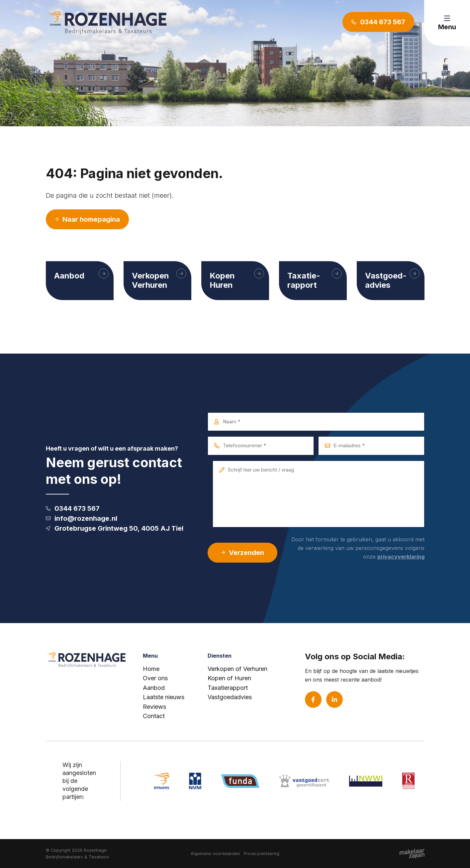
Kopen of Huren (229, 678)
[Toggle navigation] (447, 23)
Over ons (155, 678)
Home (151, 669)
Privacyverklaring (262, 854)
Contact (154, 716)
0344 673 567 (73, 508)
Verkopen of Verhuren (237, 669)
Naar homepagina (87, 219)
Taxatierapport (228, 688)
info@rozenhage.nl (82, 518)
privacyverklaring (401, 557)
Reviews (154, 707)
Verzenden (243, 553)
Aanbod (154, 688)
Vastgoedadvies (230, 697)
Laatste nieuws (164, 697)
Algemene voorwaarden (215, 854)
